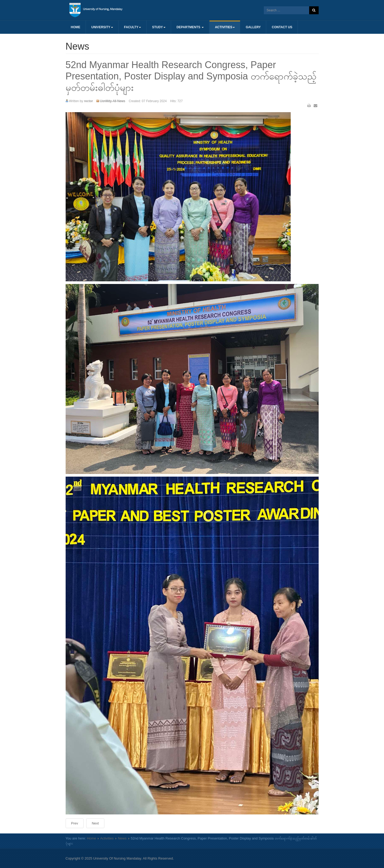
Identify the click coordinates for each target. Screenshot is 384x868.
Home (76, 27)
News (122, 838)
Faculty (133, 27)
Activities (225, 27)
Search (314, 10)
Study (159, 27)
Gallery (253, 27)
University (102, 27)
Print (309, 106)
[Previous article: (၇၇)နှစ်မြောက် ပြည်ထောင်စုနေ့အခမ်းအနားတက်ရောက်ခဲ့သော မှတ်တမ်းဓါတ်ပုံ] (75, 823)
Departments (190, 27)
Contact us (282, 27)
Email (315, 106)
